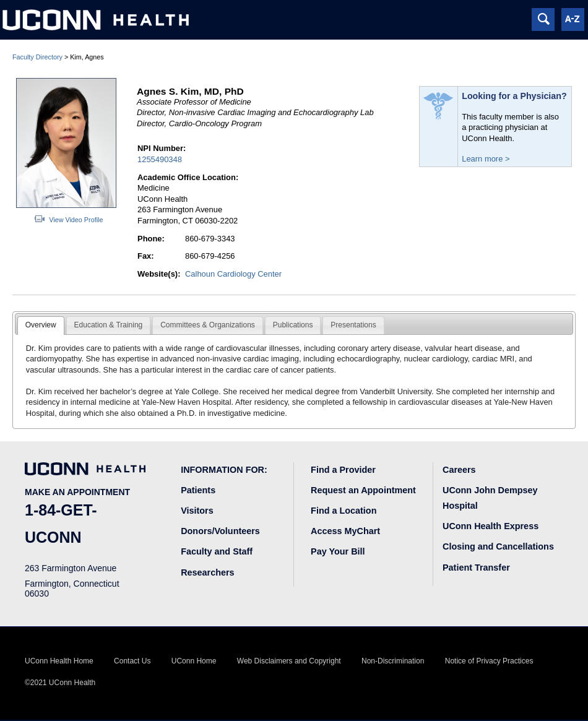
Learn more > (486, 159)
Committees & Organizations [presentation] (208, 325)
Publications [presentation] (293, 325)
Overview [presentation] (41, 325)
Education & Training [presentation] (109, 325)
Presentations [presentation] (353, 325)
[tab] (41, 326)
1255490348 (160, 159)
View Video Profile (76, 220)
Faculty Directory (37, 57)
